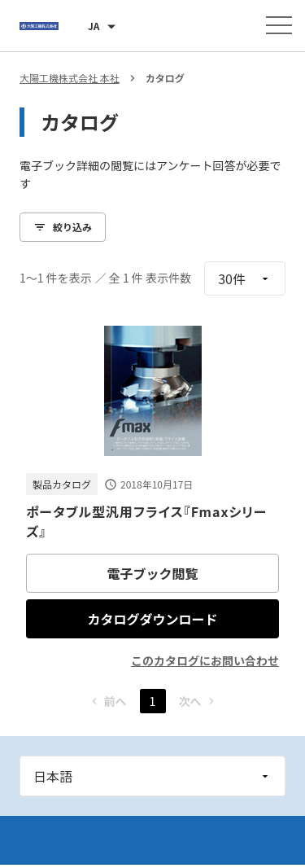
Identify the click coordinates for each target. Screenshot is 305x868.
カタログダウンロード (152, 619)
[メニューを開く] (279, 25)
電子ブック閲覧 (152, 573)
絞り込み (63, 227)
